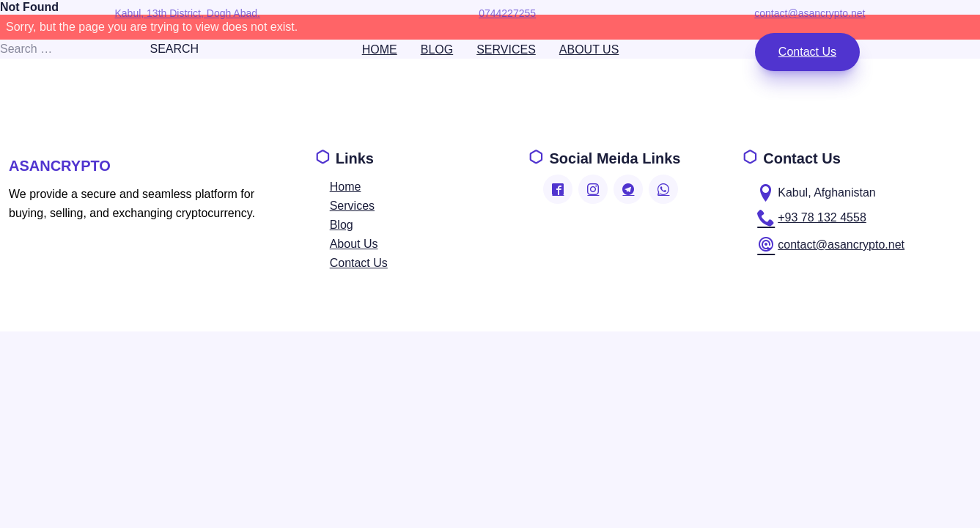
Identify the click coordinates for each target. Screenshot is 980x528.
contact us (807, 52)
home (379, 49)
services (506, 49)
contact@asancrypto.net (831, 245)
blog (436, 49)
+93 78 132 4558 (812, 218)
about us (589, 49)
